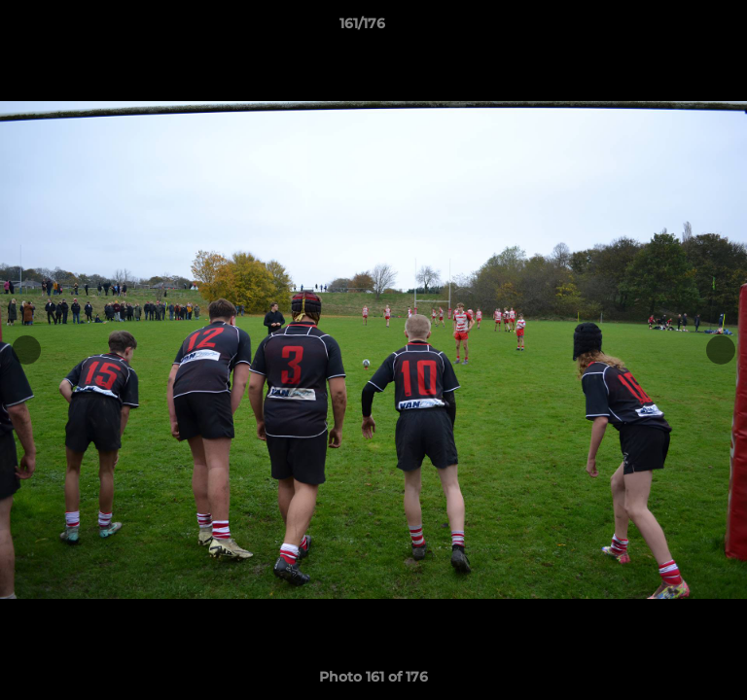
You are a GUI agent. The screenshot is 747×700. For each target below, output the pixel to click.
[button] (677, 28)
